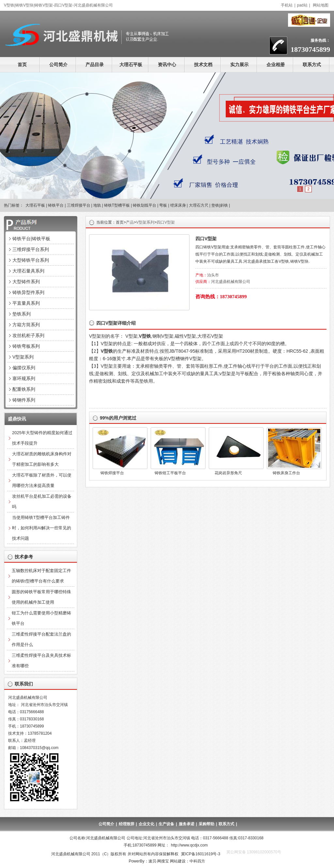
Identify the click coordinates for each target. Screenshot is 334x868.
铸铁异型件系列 (28, 292)
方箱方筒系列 (26, 325)
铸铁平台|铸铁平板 (31, 239)
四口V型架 (166, 222)
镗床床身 (178, 205)
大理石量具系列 (28, 271)
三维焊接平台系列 (31, 249)
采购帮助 (206, 824)
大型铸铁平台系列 (31, 260)
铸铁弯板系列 (26, 346)
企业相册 (276, 65)
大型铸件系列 (26, 282)
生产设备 (166, 824)
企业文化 (146, 824)
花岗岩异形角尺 (228, 473)
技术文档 (203, 65)
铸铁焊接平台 (112, 473)
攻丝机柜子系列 (28, 335)
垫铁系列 (22, 314)
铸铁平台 (56, 205)
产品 (130, 222)
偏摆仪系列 (24, 368)
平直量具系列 (26, 303)
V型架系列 (145, 222)
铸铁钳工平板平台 (170, 473)
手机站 (287, 5)
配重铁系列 (24, 389)
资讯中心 (167, 65)
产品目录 (95, 65)
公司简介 (58, 65)
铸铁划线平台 (144, 205)
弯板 (163, 205)
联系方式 (312, 65)
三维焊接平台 (79, 205)
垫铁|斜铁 (220, 205)
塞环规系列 (24, 378)
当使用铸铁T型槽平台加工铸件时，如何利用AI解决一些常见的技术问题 (42, 528)
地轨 (97, 205)
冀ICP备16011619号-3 (201, 854)
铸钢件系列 (24, 400)
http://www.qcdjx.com (189, 845)
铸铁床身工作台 (286, 473)
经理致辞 (127, 824)
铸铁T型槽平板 (117, 205)
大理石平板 (131, 65)
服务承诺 (187, 824)
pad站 (302, 5)
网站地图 (321, 5)
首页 (22, 65)
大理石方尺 (199, 205)
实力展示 (239, 65)
